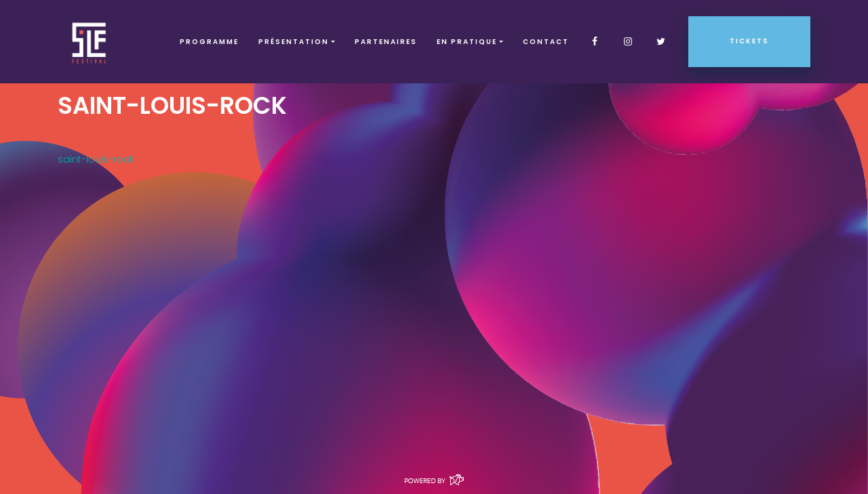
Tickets (749, 41)
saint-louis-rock (96, 159)
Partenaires (386, 42)
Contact (546, 42)
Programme (209, 42)
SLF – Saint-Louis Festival (90, 42)
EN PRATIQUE (467, 42)
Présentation (294, 42)
